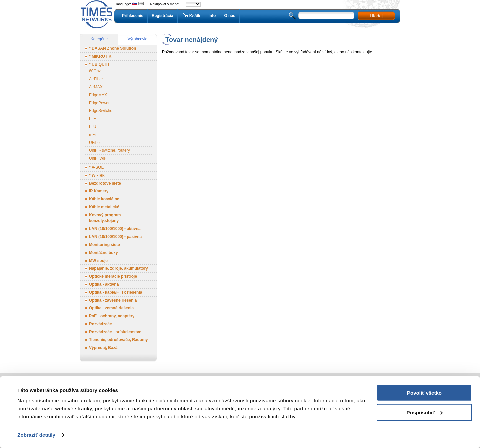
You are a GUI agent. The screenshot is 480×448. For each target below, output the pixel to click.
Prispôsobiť (424, 412)
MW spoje (98, 261)
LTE (92, 119)
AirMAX (96, 87)
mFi (92, 135)
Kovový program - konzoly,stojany (106, 218)
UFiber (95, 143)
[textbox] (326, 16)
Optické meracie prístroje (113, 276)
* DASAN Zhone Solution (112, 48)
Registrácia (162, 16)
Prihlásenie (133, 16)
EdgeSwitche (101, 111)
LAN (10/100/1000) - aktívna (115, 229)
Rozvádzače (100, 324)
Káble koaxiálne (104, 199)
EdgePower (99, 103)
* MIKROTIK (100, 56)
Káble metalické (104, 207)
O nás (229, 16)
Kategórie (99, 39)
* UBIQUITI (99, 64)
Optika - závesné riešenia (113, 300)
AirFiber (96, 79)
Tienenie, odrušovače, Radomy (118, 340)
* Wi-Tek (97, 175)
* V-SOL (96, 167)
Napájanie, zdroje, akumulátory (118, 268)
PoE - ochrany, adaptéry (112, 316)
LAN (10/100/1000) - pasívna (115, 237)
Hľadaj (376, 16)
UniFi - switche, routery (109, 150)
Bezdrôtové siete (105, 183)
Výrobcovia (137, 39)
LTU (93, 127)
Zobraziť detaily (36, 435)
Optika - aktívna (104, 284)
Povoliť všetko (424, 393)
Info (212, 16)
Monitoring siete (104, 245)
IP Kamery (99, 191)
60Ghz (95, 71)
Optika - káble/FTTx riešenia (115, 292)
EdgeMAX (98, 95)
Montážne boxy (103, 253)
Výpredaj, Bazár (104, 348)
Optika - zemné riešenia (111, 308)
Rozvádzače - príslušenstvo (115, 332)
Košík (191, 16)
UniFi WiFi (98, 158)
